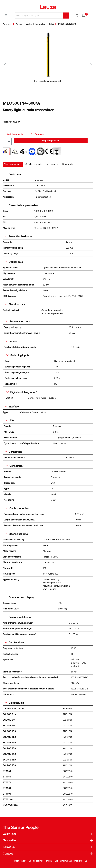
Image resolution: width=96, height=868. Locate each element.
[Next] (91, 65)
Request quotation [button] (51, 141)
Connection (13, 452)
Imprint (49, 861)
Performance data (18, 321)
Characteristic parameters (22, 205)
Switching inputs (18, 355)
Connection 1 (15, 466)
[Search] (66, 16)
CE (86, 861)
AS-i (10, 420)
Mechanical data (16, 534)
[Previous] (5, 65)
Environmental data (18, 617)
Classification (14, 703)
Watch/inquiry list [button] (13, 134)
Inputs (11, 341)
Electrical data (15, 304)
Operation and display (19, 597)
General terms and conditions (68, 861)
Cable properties (17, 508)
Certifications (14, 642)
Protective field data (18, 236)
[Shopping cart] (91, 15)
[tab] (13, 164)
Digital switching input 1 (22, 392)
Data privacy (20, 861)
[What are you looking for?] (39, 16)
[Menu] (6, 15)
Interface (12, 406)
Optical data (14, 262)
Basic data (13, 174)
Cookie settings (36, 861)
